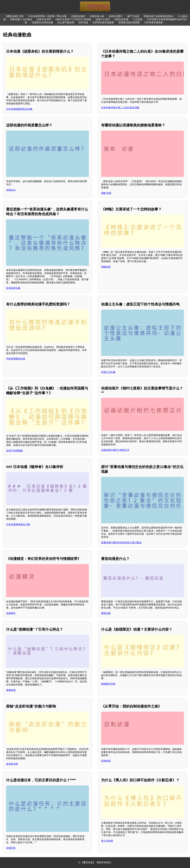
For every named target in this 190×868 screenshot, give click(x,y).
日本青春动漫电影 (154, 22)
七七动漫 (138, 19)
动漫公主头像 (108, 372)
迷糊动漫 (11, 690)
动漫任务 (11, 848)
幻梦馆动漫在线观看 (103, 22)
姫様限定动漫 (108, 684)
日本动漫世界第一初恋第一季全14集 (47, 16)
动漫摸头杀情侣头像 (42, 22)
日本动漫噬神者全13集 (18, 524)
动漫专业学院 (44, 19)
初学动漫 (83, 22)
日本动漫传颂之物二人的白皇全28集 (120, 108)
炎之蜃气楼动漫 (66, 22)
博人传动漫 (107, 841)
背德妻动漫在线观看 (129, 22)
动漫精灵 (11, 613)
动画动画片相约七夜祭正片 (115, 450)
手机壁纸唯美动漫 (16, 359)
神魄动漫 (106, 267)
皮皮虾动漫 (12, 764)
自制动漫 (106, 761)
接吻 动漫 (106, 193)
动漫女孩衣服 (121, 19)
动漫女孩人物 (97, 16)
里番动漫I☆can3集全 (21, 19)
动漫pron (11, 190)
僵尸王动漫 (133, 16)
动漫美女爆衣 (78, 16)
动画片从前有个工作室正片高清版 (73, 19)
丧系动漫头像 (13, 288)
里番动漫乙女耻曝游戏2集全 (158, 16)
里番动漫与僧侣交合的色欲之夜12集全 (121, 542)
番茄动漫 (106, 613)
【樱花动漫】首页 (14, 16)
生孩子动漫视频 (14, 451)
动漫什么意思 (103, 19)
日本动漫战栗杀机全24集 (19, 109)
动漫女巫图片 (116, 16)
